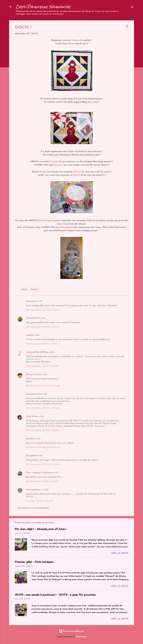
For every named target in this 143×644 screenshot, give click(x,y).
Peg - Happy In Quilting (39, 472)
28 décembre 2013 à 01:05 (43, 327)
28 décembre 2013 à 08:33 (43, 386)
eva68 (30, 335)
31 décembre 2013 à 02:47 (42, 481)
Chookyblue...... (34, 489)
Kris (77, 172)
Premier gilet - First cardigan (34, 562)
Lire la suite (120, 553)
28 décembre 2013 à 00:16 (43, 310)
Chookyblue (47, 220)
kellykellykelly (81, 637)
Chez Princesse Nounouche (43, 7)
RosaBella (31, 456)
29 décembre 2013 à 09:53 (43, 447)
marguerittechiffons (37, 352)
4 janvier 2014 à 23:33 (40, 501)
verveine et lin (33, 394)
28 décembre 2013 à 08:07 (43, 344)
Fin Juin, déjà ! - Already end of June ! (40, 529)
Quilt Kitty (32, 416)
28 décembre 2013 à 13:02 (42, 408)
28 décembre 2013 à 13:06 (42, 430)
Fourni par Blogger (71, 631)
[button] (127, 27)
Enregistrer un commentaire (33, 508)
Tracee (75, 40)
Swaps (34, 289)
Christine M (33, 318)
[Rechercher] (132, 8)
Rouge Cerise (34, 374)
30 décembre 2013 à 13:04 (43, 464)
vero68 (30, 439)
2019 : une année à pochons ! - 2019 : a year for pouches (55, 595)
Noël (24, 289)
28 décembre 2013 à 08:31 (42, 366)
